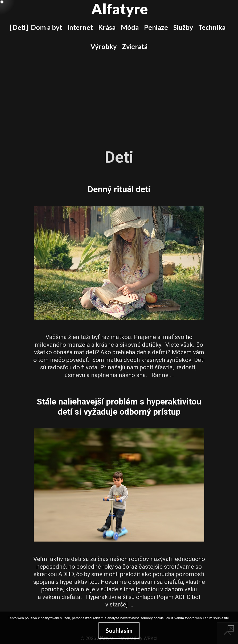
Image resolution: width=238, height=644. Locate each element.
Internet (80, 27)
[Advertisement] (119, 96)
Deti (19, 27)
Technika (212, 27)
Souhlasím (119, 631)
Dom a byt (46, 27)
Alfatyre (120, 9)
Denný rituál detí (119, 189)
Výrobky (104, 46)
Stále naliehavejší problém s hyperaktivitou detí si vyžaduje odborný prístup (119, 407)
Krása (107, 27)
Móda (130, 27)
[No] (231, 628)
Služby (183, 27)
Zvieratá (135, 46)
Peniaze (156, 27)
